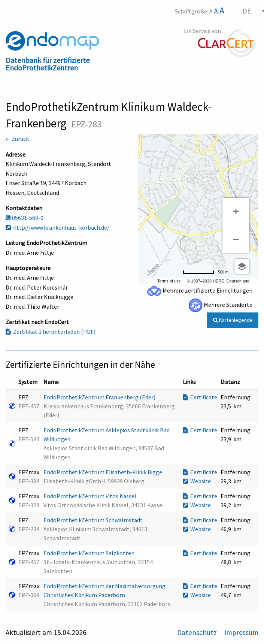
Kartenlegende (233, 320)
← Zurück (17, 139)
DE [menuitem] (247, 11)
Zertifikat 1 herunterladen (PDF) (51, 332)
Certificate (200, 397)
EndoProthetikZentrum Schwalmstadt (94, 520)
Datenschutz (198, 632)
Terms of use (169, 281)
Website (197, 481)
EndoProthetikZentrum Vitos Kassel (90, 496)
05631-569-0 (25, 218)
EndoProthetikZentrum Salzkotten (89, 553)
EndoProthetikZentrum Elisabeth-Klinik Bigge (103, 472)
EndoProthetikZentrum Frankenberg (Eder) (100, 397)
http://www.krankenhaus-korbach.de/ (57, 227)
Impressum (241, 632)
